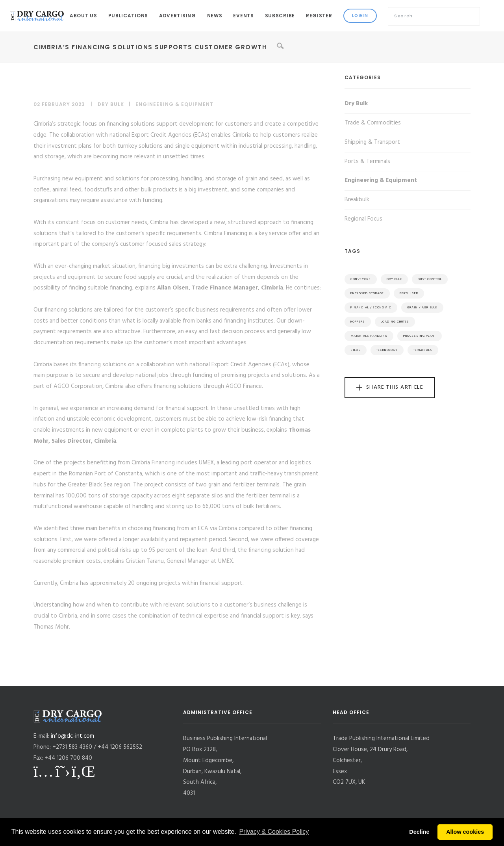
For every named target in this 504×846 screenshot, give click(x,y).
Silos (356, 350)
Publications (128, 16)
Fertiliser (409, 293)
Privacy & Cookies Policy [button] (274, 832)
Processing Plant (420, 336)
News (215, 16)
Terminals (423, 350)
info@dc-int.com (72, 736)
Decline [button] (419, 832)
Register (319, 16)
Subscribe (280, 16)
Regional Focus (363, 219)
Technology (387, 350)
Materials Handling (369, 336)
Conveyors (361, 279)
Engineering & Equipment (174, 104)
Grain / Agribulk (422, 308)
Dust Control (430, 279)
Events (243, 16)
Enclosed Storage (367, 293)
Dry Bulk (111, 104)
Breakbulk (357, 200)
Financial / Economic (371, 308)
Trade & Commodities (373, 123)
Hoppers (358, 322)
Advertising (178, 16)
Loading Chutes (395, 322)
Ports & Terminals (367, 161)
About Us (83, 16)
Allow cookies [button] (465, 832)
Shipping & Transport (372, 142)
